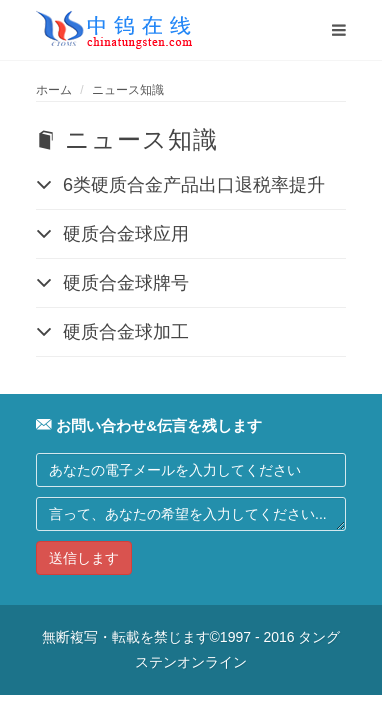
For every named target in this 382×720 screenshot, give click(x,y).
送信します (84, 558)
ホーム (54, 90)
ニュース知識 (128, 90)
